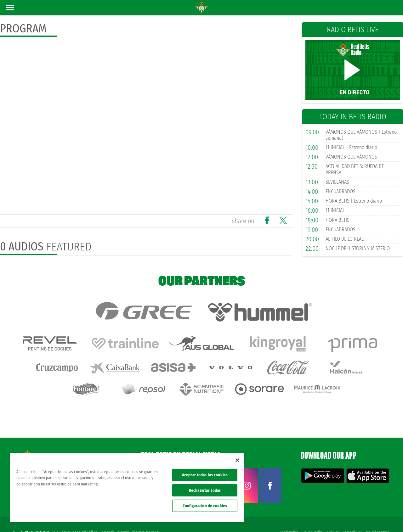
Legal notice (288, 517)
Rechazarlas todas (205, 490)
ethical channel (377, 517)
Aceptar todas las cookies (205, 475)
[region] (127, 488)
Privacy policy (312, 517)
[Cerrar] (237, 460)
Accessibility (352, 517)
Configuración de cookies (205, 506)
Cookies (332, 517)
